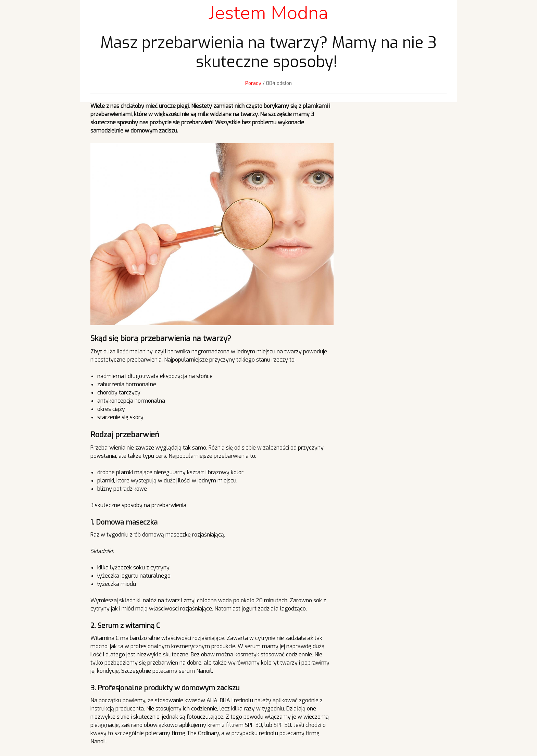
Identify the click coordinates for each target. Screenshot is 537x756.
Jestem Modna (268, 13)
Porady (253, 83)
